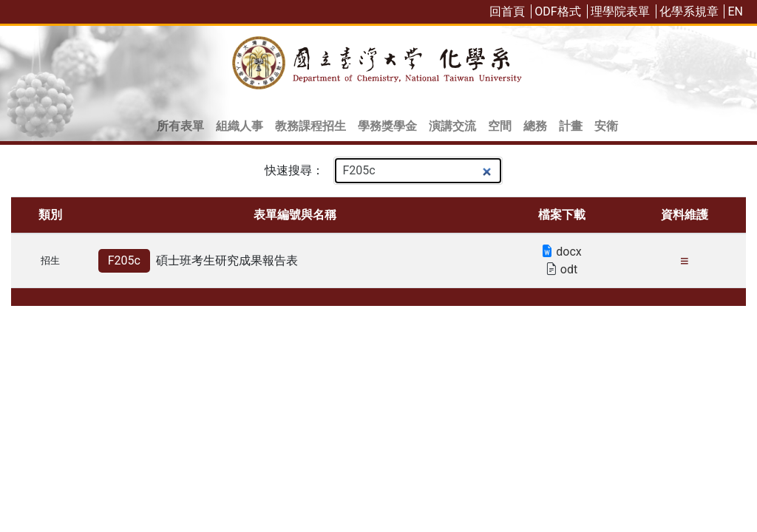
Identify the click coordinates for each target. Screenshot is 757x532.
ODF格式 (557, 11)
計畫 (571, 126)
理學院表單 (620, 11)
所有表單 (180, 126)
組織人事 (240, 126)
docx (561, 252)
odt (561, 269)
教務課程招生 (310, 126)
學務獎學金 (387, 126)
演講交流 (452, 126)
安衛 (606, 126)
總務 (535, 126)
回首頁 (507, 11)
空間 (500, 126)
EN (735, 11)
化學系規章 (689, 11)
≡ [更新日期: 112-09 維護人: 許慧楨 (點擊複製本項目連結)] (685, 261)
